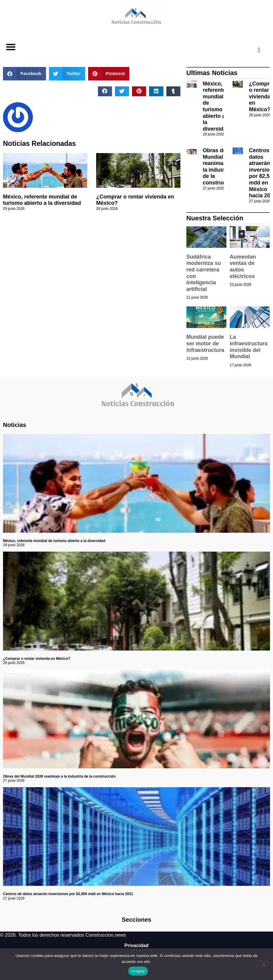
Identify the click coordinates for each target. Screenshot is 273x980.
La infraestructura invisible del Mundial (249, 347)
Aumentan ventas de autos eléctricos (243, 267)
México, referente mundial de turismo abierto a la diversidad (42, 200)
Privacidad (137, 945)
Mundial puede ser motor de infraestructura (205, 343)
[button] (11, 47)
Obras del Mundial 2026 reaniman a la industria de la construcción (220, 167)
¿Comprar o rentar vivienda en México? (37, 659)
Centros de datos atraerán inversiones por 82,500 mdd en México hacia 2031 (68, 894)
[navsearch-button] (254, 50)
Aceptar (138, 971)
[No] (263, 964)
